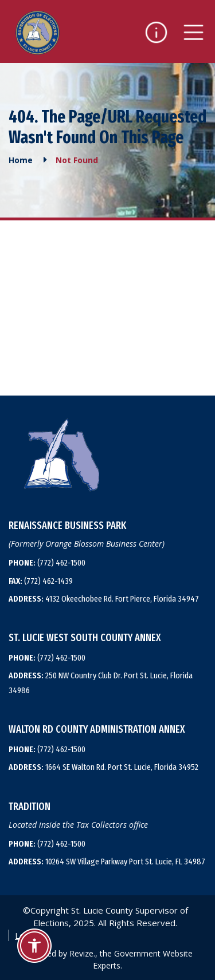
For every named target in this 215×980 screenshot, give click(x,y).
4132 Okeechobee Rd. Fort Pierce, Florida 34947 (104, 599)
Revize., (83, 953)
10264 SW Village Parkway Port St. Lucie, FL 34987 (107, 862)
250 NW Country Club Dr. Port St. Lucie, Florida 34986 (101, 683)
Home (21, 160)
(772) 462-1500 (47, 563)
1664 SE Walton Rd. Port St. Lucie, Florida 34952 (103, 767)
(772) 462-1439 (41, 581)
